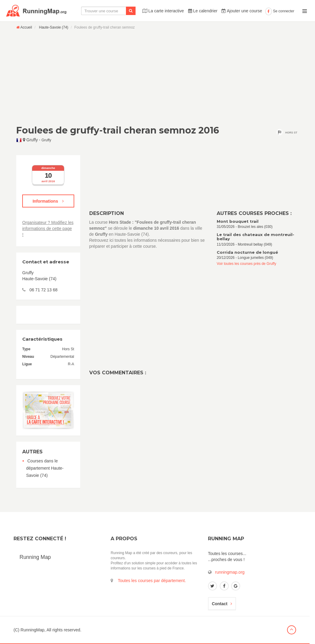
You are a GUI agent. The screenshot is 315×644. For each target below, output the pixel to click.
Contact (222, 604)
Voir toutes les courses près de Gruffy (246, 264)
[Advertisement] (157, 77)
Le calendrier (203, 11)
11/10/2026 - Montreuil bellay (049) (258, 239)
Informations (48, 201)
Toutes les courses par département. (152, 581)
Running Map (35, 557)
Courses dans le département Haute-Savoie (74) (45, 468)
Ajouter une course (242, 11)
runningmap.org (230, 572)
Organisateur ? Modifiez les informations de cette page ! (48, 228)
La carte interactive (163, 11)
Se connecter (280, 11)
